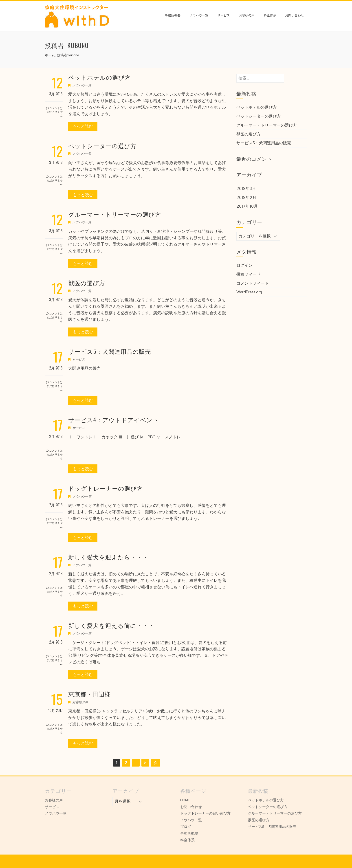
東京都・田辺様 (89, 694)
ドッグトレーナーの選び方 (106, 488)
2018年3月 (246, 188)
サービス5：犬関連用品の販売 (110, 351)
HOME (185, 800)
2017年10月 (247, 206)
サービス (224, 15)
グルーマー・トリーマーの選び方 (115, 214)
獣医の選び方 (87, 283)
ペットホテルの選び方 (99, 77)
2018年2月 (246, 197)
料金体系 (270, 15)
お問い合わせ (295, 15)
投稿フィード (249, 274)
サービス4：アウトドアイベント (114, 420)
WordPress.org (249, 292)
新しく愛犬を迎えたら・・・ (108, 557)
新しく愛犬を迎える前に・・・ (111, 625)
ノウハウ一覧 (199, 15)
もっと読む (83, 126)
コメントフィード (253, 283)
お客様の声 (247, 15)
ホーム (50, 55)
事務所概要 (173, 15)
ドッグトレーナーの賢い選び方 (205, 813)
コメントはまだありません (54, 112)
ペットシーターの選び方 (102, 146)
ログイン (244, 265)
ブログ (186, 827)
